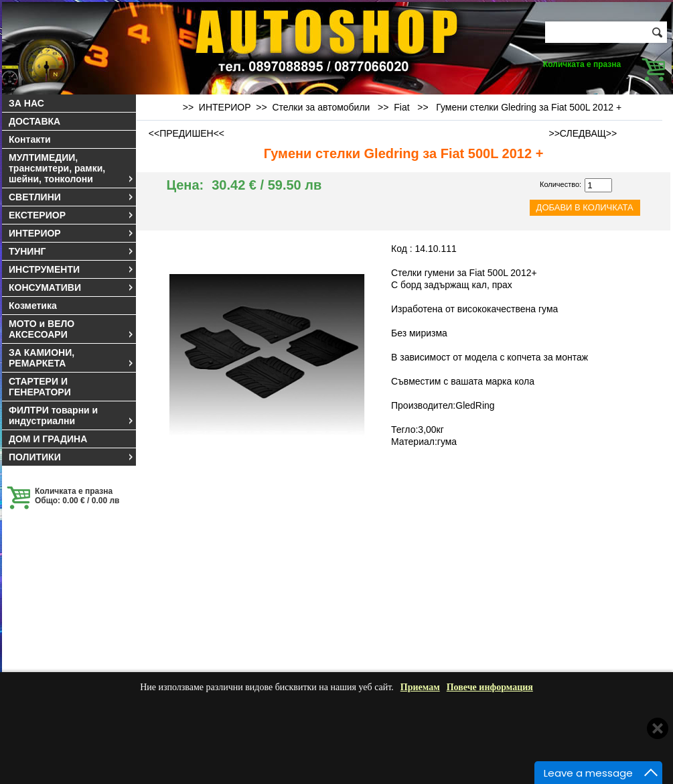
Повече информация (490, 687)
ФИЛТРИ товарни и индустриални (72, 415)
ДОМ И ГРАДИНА (48, 439)
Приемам (420, 687)
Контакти (30, 139)
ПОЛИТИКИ (72, 457)
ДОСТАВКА (34, 121)
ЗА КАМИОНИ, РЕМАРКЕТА (72, 358)
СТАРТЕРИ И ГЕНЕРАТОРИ (40, 387)
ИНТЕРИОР (72, 233)
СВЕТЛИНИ (72, 197)
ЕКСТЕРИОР (72, 215)
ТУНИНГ (72, 251)
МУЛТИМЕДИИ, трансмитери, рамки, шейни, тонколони (72, 168)
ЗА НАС (26, 103)
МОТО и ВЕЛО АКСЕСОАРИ (72, 329)
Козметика (33, 306)
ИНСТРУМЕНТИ (72, 269)
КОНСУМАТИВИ (72, 287)
